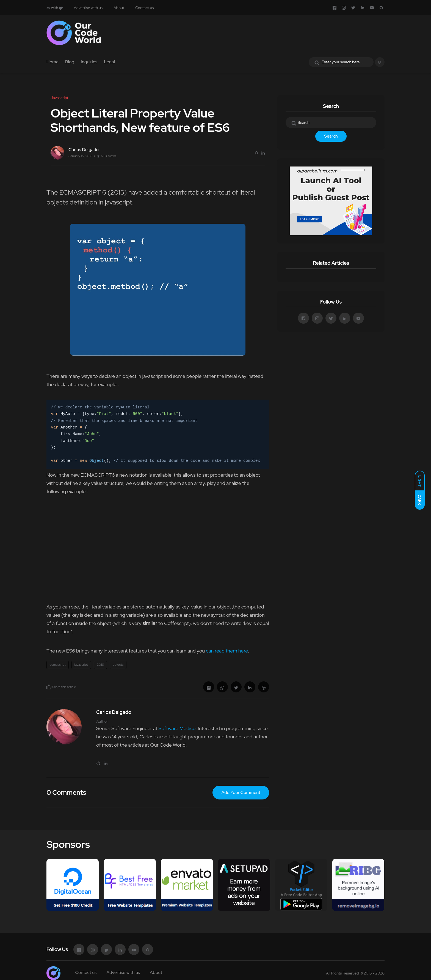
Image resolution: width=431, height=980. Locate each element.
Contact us (144, 8)
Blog (70, 62)
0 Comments (66, 792)
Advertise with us (88, 8)
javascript (81, 665)
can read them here (227, 651)
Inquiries (89, 62)
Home (53, 62)
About (119, 8)
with (55, 8)
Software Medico (177, 728)
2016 (100, 665)
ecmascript (58, 665)
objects (118, 665)
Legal (109, 62)
